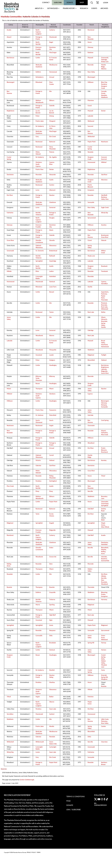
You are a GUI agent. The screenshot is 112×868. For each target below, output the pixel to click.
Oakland (104, 360)
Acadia (9, 30)
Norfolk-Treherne (39, 214)
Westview (104, 180)
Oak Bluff (104, 195)
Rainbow (91, 52)
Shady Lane (105, 62)
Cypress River (52, 163)
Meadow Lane (104, 666)
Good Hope (105, 504)
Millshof (104, 162)
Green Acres (103, 637)
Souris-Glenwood (39, 421)
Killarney (52, 376)
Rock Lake (104, 307)
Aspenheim (105, 292)
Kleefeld (52, 670)
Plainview (91, 100)
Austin (51, 180)
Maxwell (90, 58)
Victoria (38, 460)
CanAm (103, 726)
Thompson (39, 389)
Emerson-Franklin (39, 48)
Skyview (104, 389)
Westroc (104, 69)
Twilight (104, 355)
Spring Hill (91, 643)
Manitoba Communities (11, 17)
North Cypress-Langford (39, 32)
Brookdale (53, 643)
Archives (104, 8)
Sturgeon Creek (104, 87)
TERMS (39, 852)
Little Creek (105, 719)
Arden (51, 548)
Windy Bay (105, 213)
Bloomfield (91, 360)
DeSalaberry (40, 77)
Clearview (104, 742)
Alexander (53, 175)
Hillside (9, 271)
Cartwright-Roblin (39, 277)
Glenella (52, 240)
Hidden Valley (90, 570)
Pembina (104, 84)
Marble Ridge (103, 66)
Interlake (91, 415)
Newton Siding (52, 676)
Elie (50, 91)
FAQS (68, 801)
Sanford (52, 714)
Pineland (104, 303)
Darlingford (53, 481)
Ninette (52, 726)
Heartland (104, 345)
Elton (37, 271)
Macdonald (53, 37)
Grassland (39, 355)
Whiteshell (91, 137)
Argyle (51, 425)
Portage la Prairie (39, 38)
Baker (103, 520)
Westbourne (53, 65)
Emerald (104, 675)
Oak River (104, 175)
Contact (46, 3)
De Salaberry (40, 126)
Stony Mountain (53, 148)
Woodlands (39, 335)
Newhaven (105, 142)
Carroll (51, 455)
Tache (38, 514)
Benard (52, 292)
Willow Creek (103, 252)
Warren (52, 335)
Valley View (105, 199)
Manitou (52, 682)
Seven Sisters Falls (53, 743)
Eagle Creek (105, 207)
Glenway (90, 47)
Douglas (52, 218)
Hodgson (52, 360)
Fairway (104, 643)
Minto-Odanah (38, 153)
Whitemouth (40, 742)
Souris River (105, 373)
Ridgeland (91, 355)
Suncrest (90, 126)
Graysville (52, 592)
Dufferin (38, 72)
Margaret (52, 121)
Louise (38, 752)
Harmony (104, 599)
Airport (9, 37)
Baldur (51, 697)
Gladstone (53, 202)
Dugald (52, 523)
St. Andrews (40, 415)
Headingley (53, 365)
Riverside (91, 65)
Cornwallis (39, 636)
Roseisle (9, 587)
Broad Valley (103, 342)
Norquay (104, 405)
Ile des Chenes (52, 515)
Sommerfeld (105, 561)
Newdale (104, 95)
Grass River (105, 237)
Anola (51, 625)
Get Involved (53, 8)
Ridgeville (104, 371)
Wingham (104, 679)
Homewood (53, 72)
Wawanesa (53, 246)
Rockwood (39, 142)
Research (84, 8)
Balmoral (52, 142)
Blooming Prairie (104, 593)
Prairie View (40, 169)
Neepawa (52, 630)
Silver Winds (105, 527)
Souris (51, 420)
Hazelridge (53, 261)
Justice (51, 271)
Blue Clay (104, 82)
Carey (103, 670)
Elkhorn (52, 100)
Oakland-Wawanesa (39, 247)
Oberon (52, 702)
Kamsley (104, 460)
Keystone (104, 559)
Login (106, 3)
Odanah (104, 240)
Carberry (52, 30)
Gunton (52, 185)
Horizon (104, 650)
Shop (82, 3)
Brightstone (11, 111)
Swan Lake (53, 709)
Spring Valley (90, 247)
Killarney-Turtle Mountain (39, 378)
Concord (104, 157)
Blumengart (91, 77)
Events (94, 8)
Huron (90, 42)
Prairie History (69, 8)
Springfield (39, 261)
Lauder (52, 355)
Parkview (104, 294)
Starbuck (52, 282)
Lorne (38, 190)
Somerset (52, 207)
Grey (37, 137)
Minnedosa (53, 471)
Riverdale (39, 175)
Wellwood (91, 121)
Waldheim (104, 97)
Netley (103, 312)
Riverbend (91, 30)
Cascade (104, 91)
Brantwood (105, 235)
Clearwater (91, 425)
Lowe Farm (53, 287)
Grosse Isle (53, 557)
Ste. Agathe (53, 157)
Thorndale (104, 300)
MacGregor (53, 52)
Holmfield (52, 276)
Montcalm (39, 448)
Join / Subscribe (74, 810)
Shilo (51, 636)
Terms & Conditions (75, 796)
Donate (70, 3)
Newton (52, 195)
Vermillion (104, 284)
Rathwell (52, 256)
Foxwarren (53, 410)
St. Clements (40, 251)
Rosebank (104, 266)
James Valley (9, 318)
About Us (39, 8)
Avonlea (104, 225)
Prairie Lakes (40, 121)
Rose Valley (91, 72)
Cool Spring (105, 420)
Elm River (10, 195)
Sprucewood (92, 218)
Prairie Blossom (90, 186)
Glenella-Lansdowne (39, 241)
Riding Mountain (53, 477)
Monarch (104, 319)
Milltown (91, 82)
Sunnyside (91, 202)
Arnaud (52, 77)
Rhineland (39, 82)
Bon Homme (9, 92)
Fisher (38, 116)
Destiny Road (104, 510)
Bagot (51, 42)
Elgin (51, 620)
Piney (37, 491)
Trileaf (103, 476)
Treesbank (104, 271)
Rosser (38, 383)
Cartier (38, 58)
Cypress (104, 282)
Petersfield (53, 415)
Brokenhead (53, 251)
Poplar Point (92, 142)
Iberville (90, 491)
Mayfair (104, 550)
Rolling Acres (103, 553)
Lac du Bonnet (38, 112)
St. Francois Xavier (53, 59)
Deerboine (10, 175)
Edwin (51, 230)
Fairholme (10, 213)
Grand (103, 93)
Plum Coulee (52, 83)
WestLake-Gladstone (39, 66)
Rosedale (91, 195)
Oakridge (104, 60)
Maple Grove (103, 524)
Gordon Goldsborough (27, 780)
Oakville (52, 106)
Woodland (91, 443)
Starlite (90, 287)
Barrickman (10, 58)
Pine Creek (105, 435)
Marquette (53, 350)
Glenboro (52, 394)
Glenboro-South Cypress (39, 164)
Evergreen (91, 190)
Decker (103, 111)
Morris (38, 605)
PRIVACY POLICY (31, 852)
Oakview (38, 466)
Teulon (51, 312)
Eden (51, 564)
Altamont (52, 190)
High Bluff (52, 615)
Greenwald (105, 58)
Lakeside (90, 116)
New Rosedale (91, 38)
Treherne (52, 599)
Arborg (52, 116)
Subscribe (58, 3)
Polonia (52, 152)
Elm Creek (53, 137)
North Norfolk (38, 43)
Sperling (52, 605)
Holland (52, 460)
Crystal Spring (90, 148)
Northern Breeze (104, 763)
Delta (103, 659)
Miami (103, 317)
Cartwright (53, 747)
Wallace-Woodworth (40, 101)
